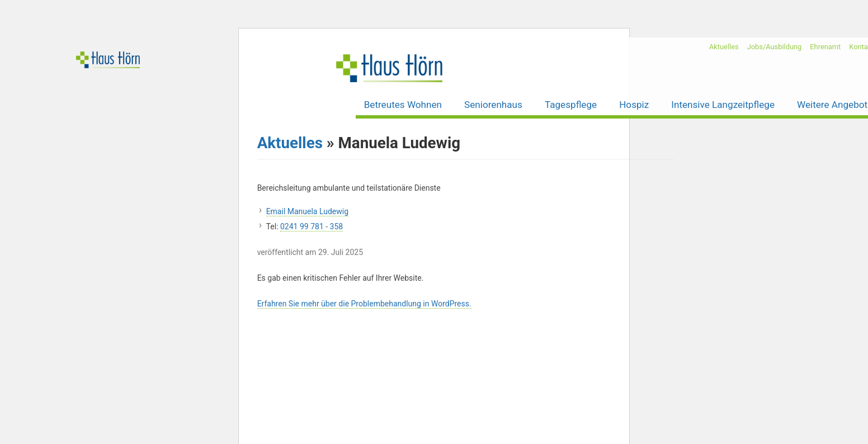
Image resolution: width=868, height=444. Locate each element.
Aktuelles (724, 47)
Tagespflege (571, 105)
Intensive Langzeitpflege (723, 105)
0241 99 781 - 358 (312, 226)
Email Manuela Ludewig (307, 211)
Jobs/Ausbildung (775, 47)
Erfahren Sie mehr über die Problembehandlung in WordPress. (364, 304)
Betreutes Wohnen (403, 105)
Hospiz (634, 105)
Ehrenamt (825, 47)
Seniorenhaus (493, 105)
